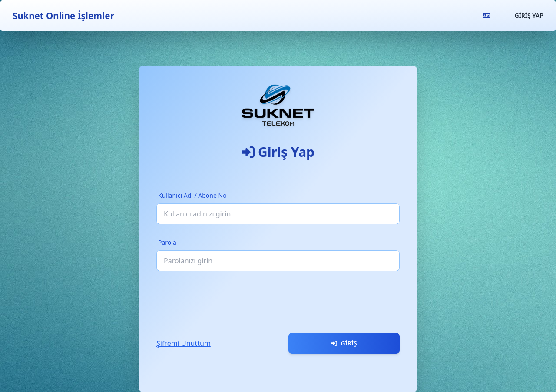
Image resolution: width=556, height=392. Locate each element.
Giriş (344, 343)
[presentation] (222, 299)
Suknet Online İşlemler (63, 16)
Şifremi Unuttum (184, 343)
